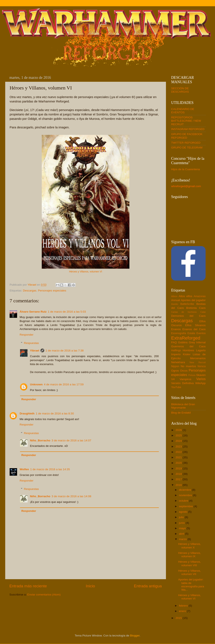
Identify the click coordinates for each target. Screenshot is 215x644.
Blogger (135, 636)
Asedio (175, 304)
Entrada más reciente (28, 586)
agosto (183, 512)
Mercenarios (198, 358)
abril (182, 534)
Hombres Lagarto (194, 350)
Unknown (36, 384)
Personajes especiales (52, 291)
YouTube (176, 387)
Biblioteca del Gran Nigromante (183, 406)
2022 (179, 452)
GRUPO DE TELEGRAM (187, 148)
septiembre (186, 506)
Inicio (90, 586)
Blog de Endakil (181, 413)
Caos (202, 308)
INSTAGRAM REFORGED (188, 129)
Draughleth (27, 413)
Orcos (184, 371)
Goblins (183, 342)
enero (183, 611)
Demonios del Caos (188, 316)
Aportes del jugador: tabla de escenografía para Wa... (191, 585)
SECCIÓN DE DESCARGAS (180, 90)
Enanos (176, 329)
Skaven (201, 375)
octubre (184, 501)
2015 (179, 618)
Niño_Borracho (40, 440)
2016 (179, 485)
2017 (179, 479)
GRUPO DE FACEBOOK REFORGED (187, 136)
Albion (174, 296)
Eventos (201, 333)
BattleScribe (187, 304)
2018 (179, 474)
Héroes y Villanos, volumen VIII (190, 563)
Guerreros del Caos (188, 346)
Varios (201, 379)
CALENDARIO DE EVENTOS (183, 111)
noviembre (186, 495)
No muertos (188, 366)
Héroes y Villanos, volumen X (190, 546)
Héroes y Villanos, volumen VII (190, 572)
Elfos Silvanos (195, 325)
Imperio (176, 354)
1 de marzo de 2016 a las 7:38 (64, 351)
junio (182, 523)
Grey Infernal (197, 342)
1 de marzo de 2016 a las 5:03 (67, 312)
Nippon (175, 366)
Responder (27, 335)
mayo (183, 528)
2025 (179, 435)
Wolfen (24, 469)
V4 (173, 379)
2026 (179, 430)
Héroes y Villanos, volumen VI (86, 272)
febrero (184, 606)
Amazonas (200, 296)
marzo (183, 539)
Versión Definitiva (182, 383)
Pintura (192, 375)
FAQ (174, 342)
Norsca (202, 366)
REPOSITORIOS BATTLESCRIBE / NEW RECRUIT (186, 121)
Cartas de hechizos (184, 312)
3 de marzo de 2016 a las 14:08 (71, 496)
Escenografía (179, 333)
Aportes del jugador (193, 300)
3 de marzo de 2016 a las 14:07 (71, 440)
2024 (179, 441)
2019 (179, 468)
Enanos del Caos (194, 329)
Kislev (187, 354)
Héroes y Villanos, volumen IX (190, 555)
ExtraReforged (186, 338)
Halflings (176, 350)
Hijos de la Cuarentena (185, 169)
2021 (179, 457)
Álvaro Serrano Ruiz (33, 312)
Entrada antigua (148, 586)
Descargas (30, 291)
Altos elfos (185, 296)
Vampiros (185, 379)
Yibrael (35, 351)
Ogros (175, 371)
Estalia (191, 333)
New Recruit (198, 362)
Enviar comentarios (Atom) (44, 595)
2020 (179, 463)
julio (182, 517)
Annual (176, 300)
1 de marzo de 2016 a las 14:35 (50, 469)
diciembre (185, 490)
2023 (179, 447)
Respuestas (31, 343)
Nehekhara (178, 362)
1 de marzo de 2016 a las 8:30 (55, 413)
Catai (203, 312)
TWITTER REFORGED (186, 143)
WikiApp (200, 383)
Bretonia (191, 308)
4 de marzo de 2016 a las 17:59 (64, 384)
